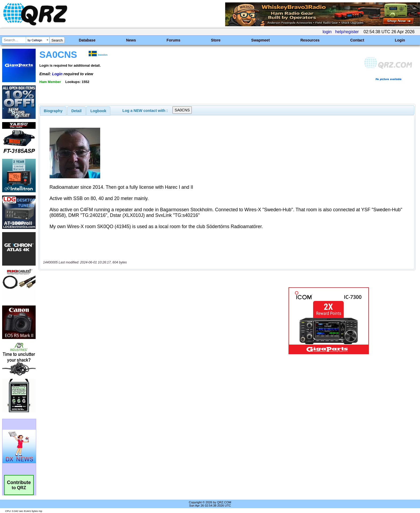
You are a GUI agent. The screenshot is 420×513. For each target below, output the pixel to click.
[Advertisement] (144, 304)
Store (216, 40)
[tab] (53, 111)
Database (87, 40)
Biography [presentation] (53, 111)
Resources (310, 40)
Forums (173, 40)
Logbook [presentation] (98, 111)
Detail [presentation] (76, 111)
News (131, 40)
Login (400, 40)
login (327, 32)
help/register (347, 32)
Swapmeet (260, 40)
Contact (357, 40)
